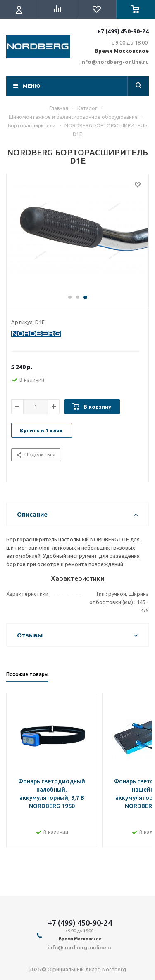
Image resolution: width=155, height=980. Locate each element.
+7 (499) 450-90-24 (123, 31)
